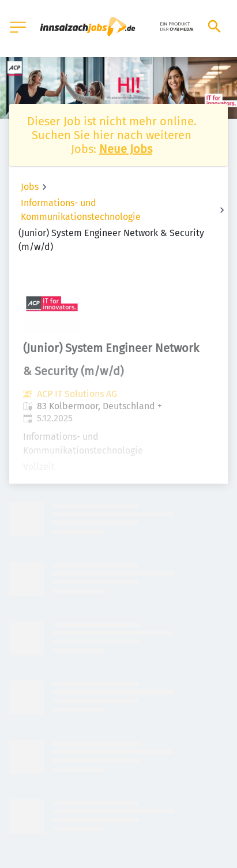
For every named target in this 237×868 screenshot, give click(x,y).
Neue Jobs (126, 149)
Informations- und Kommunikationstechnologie (81, 210)
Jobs (30, 187)
